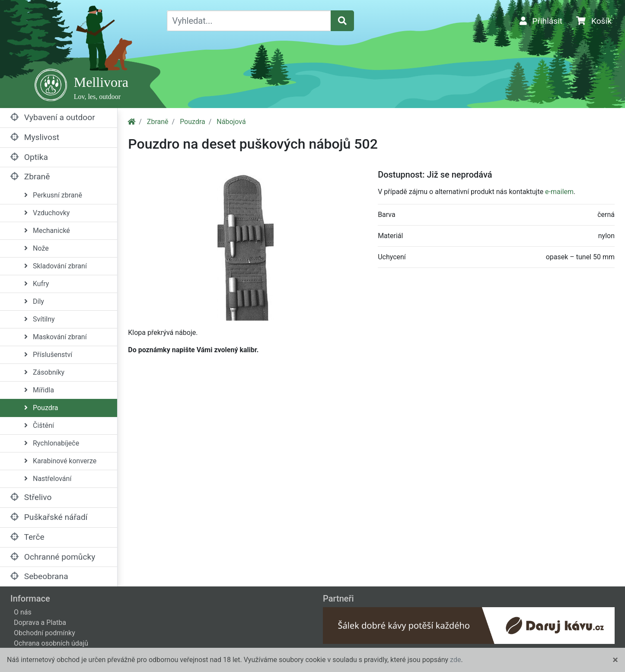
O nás (23, 612)
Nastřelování (48, 479)
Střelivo (31, 497)
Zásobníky (44, 372)
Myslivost (35, 137)
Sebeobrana (39, 576)
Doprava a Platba (40, 623)
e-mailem (559, 192)
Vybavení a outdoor (53, 117)
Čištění (39, 425)
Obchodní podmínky (45, 633)
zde (455, 660)
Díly (34, 301)
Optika (29, 157)
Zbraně (30, 177)
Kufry (37, 284)
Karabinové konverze (60, 461)
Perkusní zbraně (53, 195)
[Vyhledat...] (249, 21)
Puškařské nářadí (49, 517)
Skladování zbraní (56, 266)
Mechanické (47, 231)
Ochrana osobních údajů (51, 643)
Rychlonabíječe (52, 443)
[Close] (615, 660)
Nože (37, 248)
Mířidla (39, 390)
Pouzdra (41, 408)
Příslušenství (48, 355)
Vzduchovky (47, 213)
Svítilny (40, 319)
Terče (27, 537)
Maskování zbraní (56, 337)
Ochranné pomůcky (53, 557)
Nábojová (231, 122)
